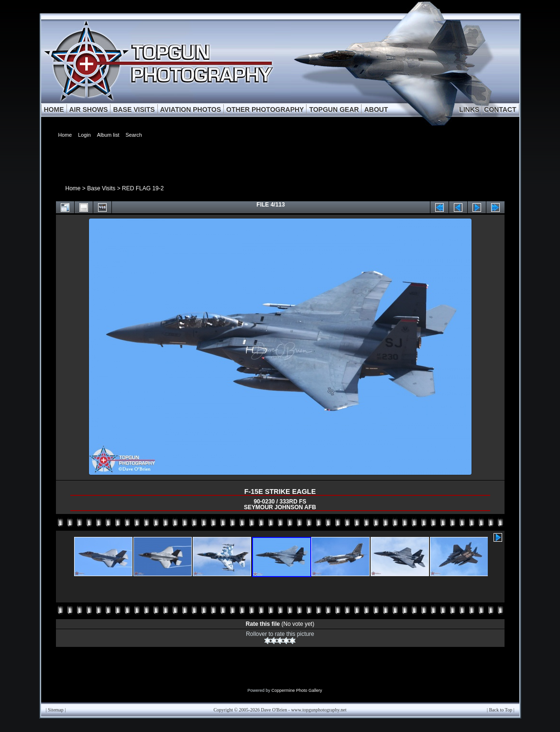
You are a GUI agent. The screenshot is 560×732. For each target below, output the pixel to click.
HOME (54, 109)
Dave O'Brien (274, 710)
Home (73, 188)
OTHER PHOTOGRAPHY (265, 109)
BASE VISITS (134, 109)
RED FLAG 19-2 (143, 188)
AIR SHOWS (89, 109)
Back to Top (500, 710)
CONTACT (500, 109)
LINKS (469, 109)
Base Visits (101, 188)
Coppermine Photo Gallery (296, 690)
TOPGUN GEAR (334, 109)
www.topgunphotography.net (319, 710)
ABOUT (376, 109)
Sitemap (56, 710)
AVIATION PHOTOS (191, 109)
